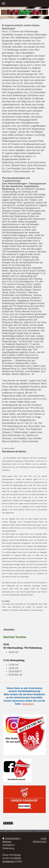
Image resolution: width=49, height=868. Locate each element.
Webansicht (40, 842)
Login (44, 838)
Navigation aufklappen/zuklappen (24, 3)
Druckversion (11, 838)
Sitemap (7, 842)
